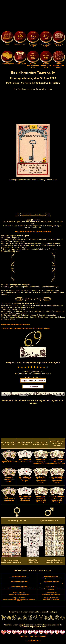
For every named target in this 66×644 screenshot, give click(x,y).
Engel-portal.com (19, 599)
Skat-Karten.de (51, 588)
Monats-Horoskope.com (19, 582)
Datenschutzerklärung (38, 636)
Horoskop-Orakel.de (19, 577)
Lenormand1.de (51, 593)
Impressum (24, 636)
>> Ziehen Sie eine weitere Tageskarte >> (15, 325)
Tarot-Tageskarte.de (51, 577)
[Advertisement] (33, 16)
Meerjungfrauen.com (51, 598)
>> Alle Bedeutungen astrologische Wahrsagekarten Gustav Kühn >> (25, 328)
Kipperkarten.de (19, 593)
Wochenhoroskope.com (19, 587)
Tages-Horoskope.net (51, 582)
